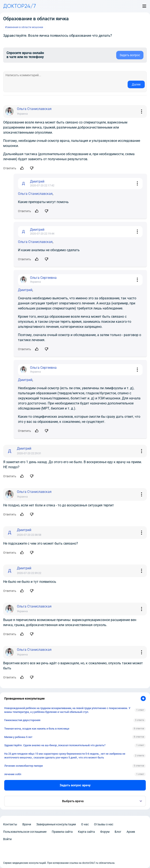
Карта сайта (86, 832)
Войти (7, 839)
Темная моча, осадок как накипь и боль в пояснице (37, 729)
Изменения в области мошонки (24, 27)
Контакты (10, 824)
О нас (85, 824)
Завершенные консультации (56, 824)
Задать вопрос (130, 55)
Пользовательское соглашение (25, 832)
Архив (131, 832)
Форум (105, 832)
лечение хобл (13, 774)
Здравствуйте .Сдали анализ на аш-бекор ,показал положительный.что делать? (55, 745)
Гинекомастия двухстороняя (22, 720)
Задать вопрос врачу (75, 785)
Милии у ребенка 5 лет (18, 737)
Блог (118, 832)
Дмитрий (25, 290)
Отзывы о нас (104, 824)
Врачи (27, 824)
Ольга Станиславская (35, 194)
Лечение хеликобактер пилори (23, 766)
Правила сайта (62, 832)
